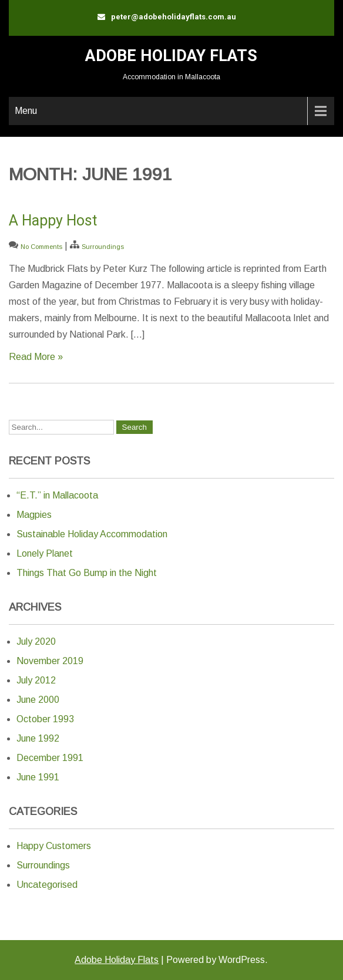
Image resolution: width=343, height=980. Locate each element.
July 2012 (36, 680)
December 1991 (50, 758)
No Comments (41, 247)
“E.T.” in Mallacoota (57, 495)
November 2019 (50, 661)
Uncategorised (47, 885)
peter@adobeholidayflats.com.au (174, 17)
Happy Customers (54, 846)
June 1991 (38, 777)
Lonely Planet (45, 553)
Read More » (36, 357)
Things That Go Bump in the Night (87, 573)
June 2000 (38, 700)
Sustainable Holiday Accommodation (92, 534)
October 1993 (45, 719)
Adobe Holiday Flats (171, 56)
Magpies (34, 515)
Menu (26, 111)
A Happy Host (53, 220)
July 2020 (36, 641)
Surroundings (103, 247)
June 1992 (38, 738)
